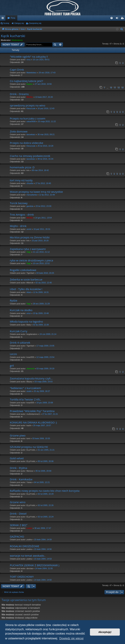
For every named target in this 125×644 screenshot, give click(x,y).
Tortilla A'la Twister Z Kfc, (25, 399)
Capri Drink (17, 70)
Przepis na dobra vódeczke (26, 143)
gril (12, 366)
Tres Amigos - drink (22, 214)
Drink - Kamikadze (21, 479)
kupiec (30, 84)
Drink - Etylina (19, 468)
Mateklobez (31, 73)
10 (111, 88)
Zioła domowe (19, 131)
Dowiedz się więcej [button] (71, 638)
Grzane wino (18, 502)
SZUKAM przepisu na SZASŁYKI (29, 447)
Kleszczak (31, 108)
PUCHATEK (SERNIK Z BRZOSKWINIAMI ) (35, 565)
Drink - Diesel (18, 513)
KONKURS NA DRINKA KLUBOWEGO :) (33, 422)
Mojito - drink (18, 226)
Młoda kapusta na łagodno (26, 321)
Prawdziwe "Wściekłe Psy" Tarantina (32, 411)
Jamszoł (30, 369)
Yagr (29, 252)
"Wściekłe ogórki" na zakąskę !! (29, 57)
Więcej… (3, 19)
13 (122, 88)
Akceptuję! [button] (105, 632)
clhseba (30, 183)
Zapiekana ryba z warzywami (28, 249)
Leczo (13, 354)
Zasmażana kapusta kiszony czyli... (31, 378)
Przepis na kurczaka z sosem (28, 118)
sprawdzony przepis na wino (28, 105)
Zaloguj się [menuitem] (118, 19)
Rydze (14, 300)
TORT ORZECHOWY (22, 577)
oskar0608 (31, 121)
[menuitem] (112, 18)
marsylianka (32, 195)
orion (29, 313)
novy (29, 60)
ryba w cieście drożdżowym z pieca (31, 260)
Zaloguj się (19, 23)
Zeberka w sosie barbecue (26, 279)
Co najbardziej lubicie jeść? (26, 81)
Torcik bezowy (19, 203)
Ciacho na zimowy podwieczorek (30, 156)
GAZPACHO (17, 536)
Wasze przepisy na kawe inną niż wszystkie (36, 192)
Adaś (29, 292)
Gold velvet (17, 458)
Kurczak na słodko (21, 310)
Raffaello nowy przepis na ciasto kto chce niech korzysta (45, 491)
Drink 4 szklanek (20, 343)
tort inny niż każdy (21, 180)
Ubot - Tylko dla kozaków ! (26, 289)
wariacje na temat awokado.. (28, 556)
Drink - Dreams (19, 94)
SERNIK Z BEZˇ (19, 525)
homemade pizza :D (22, 167)
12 (119, 88)
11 (115, 88)
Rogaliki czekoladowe (23, 270)
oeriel (29, 229)
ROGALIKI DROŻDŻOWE (24, 546)
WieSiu (30, 97)
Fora (13, 18)
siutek (29, 391)
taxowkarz (31, 134)
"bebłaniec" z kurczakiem (25, 388)
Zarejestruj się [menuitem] (123, 19)
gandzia (30, 206)
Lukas (29, 528)
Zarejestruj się (35, 23)
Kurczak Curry (19, 331)
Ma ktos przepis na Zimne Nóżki (30, 237)
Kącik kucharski (13, 36)
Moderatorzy (17, 40)
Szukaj (6, 23)
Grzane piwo (18, 435)
